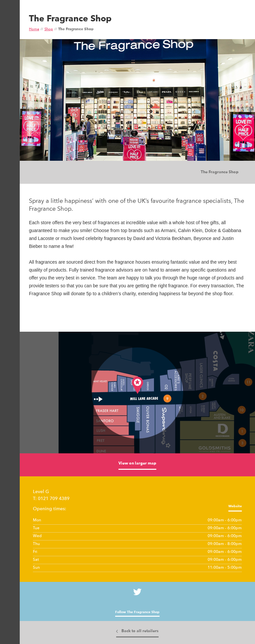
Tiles (56, 173)
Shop (49, 29)
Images (43, 173)
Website (235, 506)
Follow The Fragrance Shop (137, 612)
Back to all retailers (140, 631)
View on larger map (137, 464)
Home (34, 29)
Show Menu (9, 32)
